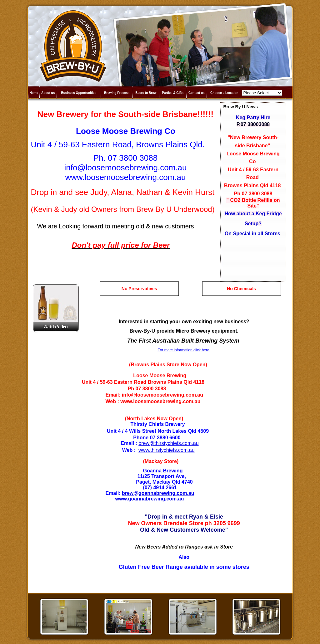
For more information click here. (184, 350)
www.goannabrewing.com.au (150, 499)
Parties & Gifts (173, 93)
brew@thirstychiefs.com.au (168, 443)
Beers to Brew (146, 93)
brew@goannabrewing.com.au (158, 493)
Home (34, 93)
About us (48, 93)
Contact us (197, 93)
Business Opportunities (79, 93)
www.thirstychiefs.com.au (167, 450)
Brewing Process (117, 93)
